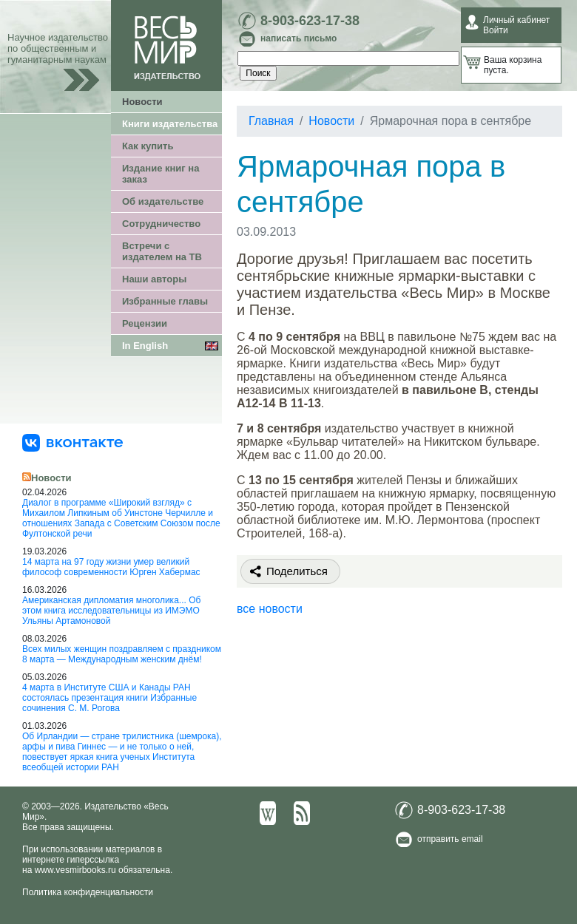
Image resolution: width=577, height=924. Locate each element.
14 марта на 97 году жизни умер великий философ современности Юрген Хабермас (111, 567)
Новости (142, 102)
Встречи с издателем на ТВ (162, 251)
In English (145, 346)
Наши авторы (154, 279)
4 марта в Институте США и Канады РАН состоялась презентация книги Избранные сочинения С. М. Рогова (109, 698)
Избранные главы (165, 301)
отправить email (450, 839)
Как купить (148, 146)
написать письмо (298, 38)
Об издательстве (163, 201)
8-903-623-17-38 (310, 21)
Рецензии (145, 323)
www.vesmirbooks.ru (75, 870)
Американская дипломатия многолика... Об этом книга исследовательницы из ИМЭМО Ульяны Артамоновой (111, 611)
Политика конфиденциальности (88, 892)
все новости (270, 609)
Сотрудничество (161, 224)
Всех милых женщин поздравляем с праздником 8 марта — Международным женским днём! (122, 654)
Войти (496, 30)
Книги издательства (170, 124)
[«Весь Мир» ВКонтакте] (72, 442)
